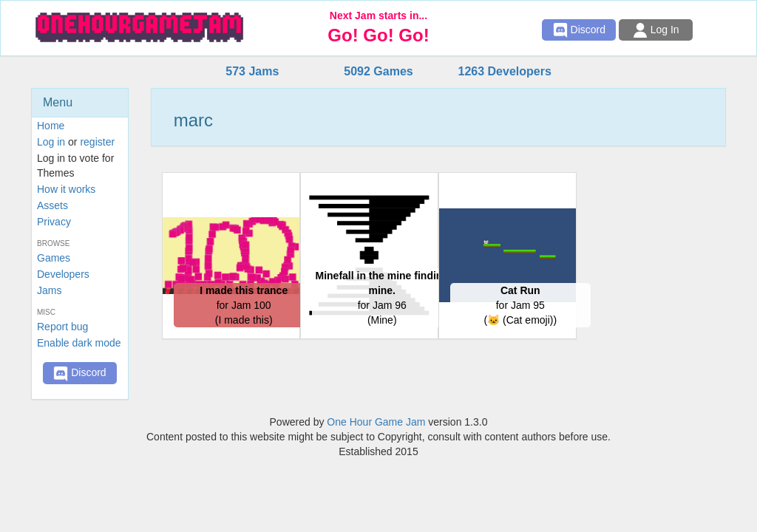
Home (51, 126)
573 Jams (252, 71)
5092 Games (378, 71)
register (97, 142)
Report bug (62, 327)
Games (54, 258)
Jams (49, 290)
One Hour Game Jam (376, 422)
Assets (52, 205)
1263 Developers (504, 71)
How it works (66, 189)
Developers (63, 274)
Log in (51, 142)
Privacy (54, 222)
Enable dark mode (79, 343)
